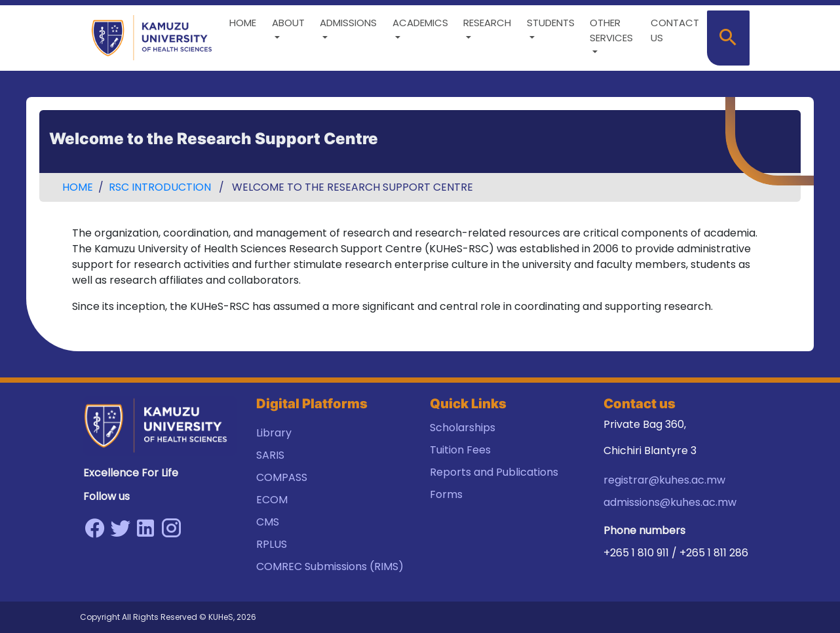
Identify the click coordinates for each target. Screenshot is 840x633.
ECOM (272, 500)
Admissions (348, 23)
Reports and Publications (494, 472)
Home (243, 23)
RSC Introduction (160, 187)
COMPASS (282, 477)
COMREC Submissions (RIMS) (330, 566)
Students (551, 23)
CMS (268, 522)
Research (487, 23)
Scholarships (463, 428)
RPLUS (272, 544)
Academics (420, 23)
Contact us (675, 30)
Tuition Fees (460, 450)
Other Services (611, 30)
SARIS (270, 455)
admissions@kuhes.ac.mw (670, 502)
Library (274, 433)
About (288, 23)
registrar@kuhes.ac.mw (664, 480)
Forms (446, 494)
